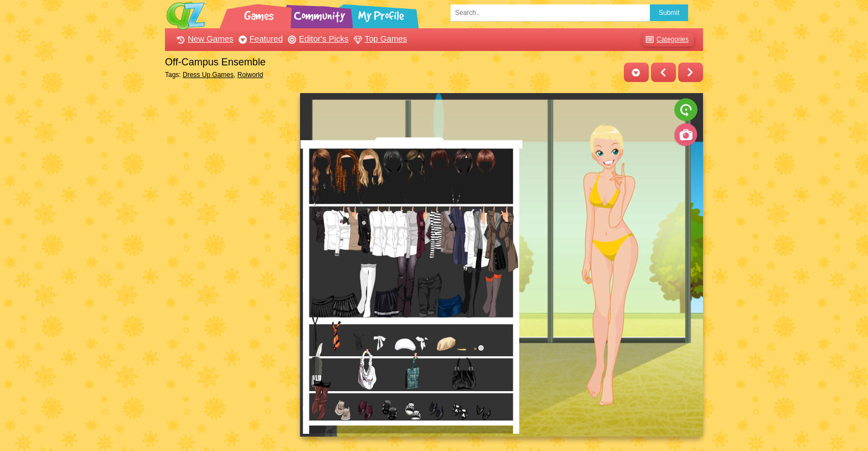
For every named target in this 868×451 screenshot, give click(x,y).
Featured (259, 39)
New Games (204, 39)
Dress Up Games (208, 75)
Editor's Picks (317, 39)
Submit (669, 13)
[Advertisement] (229, 259)
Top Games (379, 39)
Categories (666, 40)
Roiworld (250, 75)
